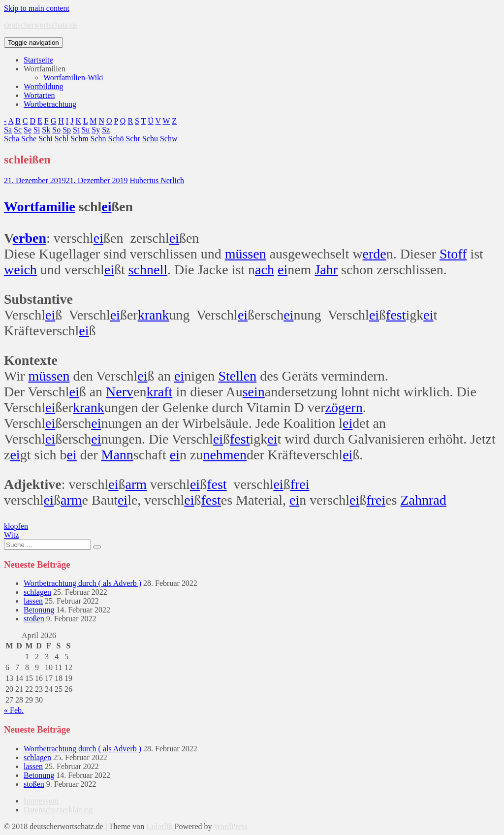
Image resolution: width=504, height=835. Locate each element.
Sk (46, 130)
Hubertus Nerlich (157, 180)
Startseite (38, 60)
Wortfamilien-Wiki (73, 78)
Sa (8, 130)
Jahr (326, 270)
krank (154, 315)
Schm (79, 139)
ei (106, 207)
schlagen (37, 592)
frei (300, 484)
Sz (106, 130)
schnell (148, 270)
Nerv (120, 392)
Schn (98, 139)
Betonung (39, 610)
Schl (62, 139)
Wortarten (39, 95)
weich (20, 270)
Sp (67, 130)
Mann (117, 455)
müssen (246, 254)
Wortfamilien (45, 69)
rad (438, 500)
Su (85, 130)
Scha (12, 139)
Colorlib (159, 826)
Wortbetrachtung (50, 104)
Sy (96, 130)
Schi (45, 139)
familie (55, 207)
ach (265, 270)
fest (396, 315)
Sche (29, 139)
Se (28, 130)
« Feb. (14, 710)
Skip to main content (37, 8)
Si (37, 130)
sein (254, 392)
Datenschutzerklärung (58, 810)
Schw (169, 139)
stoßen (34, 619)
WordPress (231, 826)
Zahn (415, 500)
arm (136, 484)
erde (375, 254)
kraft (160, 392)
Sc (18, 130)
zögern (344, 407)
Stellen (237, 376)
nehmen (225, 455)
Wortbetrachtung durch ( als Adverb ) (82, 583)
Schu (150, 139)
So (56, 130)
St (76, 130)
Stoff (453, 254)
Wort (19, 207)
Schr (133, 139)
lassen (33, 601)
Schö (116, 139)
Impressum (41, 801)
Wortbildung (43, 86)
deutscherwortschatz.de (41, 25)
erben (30, 238)
